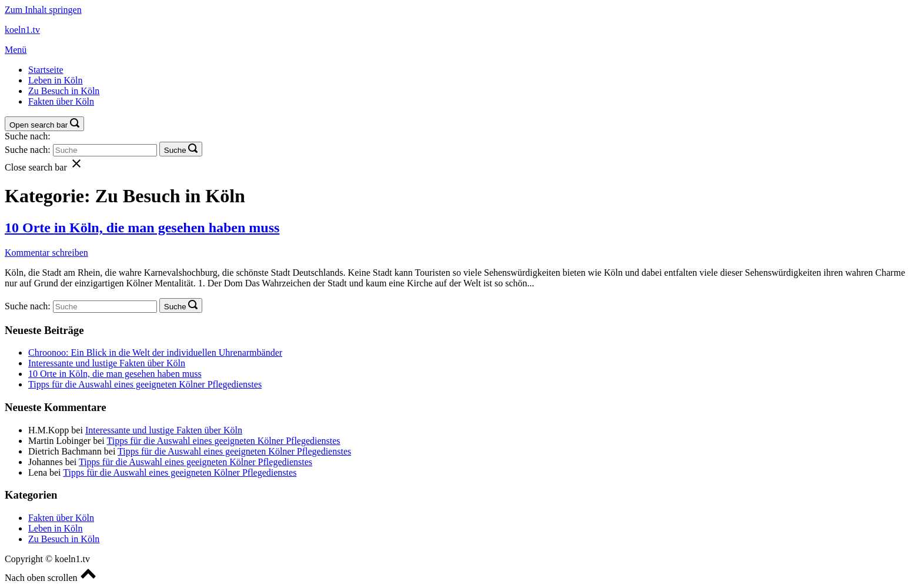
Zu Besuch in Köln (64, 91)
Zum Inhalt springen (43, 10)
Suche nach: (28, 136)
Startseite (46, 70)
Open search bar (39, 125)
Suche (175, 150)
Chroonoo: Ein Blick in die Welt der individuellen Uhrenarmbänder (155, 353)
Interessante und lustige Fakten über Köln (107, 363)
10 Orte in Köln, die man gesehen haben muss (142, 228)
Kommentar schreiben (46, 253)
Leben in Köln (55, 80)
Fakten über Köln (61, 101)
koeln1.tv (22, 30)
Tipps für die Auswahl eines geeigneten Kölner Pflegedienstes (145, 384)
